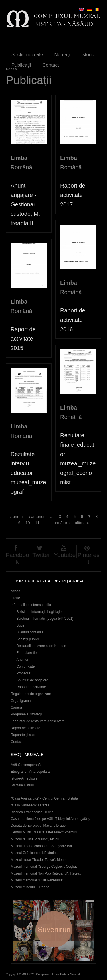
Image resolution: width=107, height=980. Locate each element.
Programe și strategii (27, 714)
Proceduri (24, 673)
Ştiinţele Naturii (22, 785)
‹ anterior (37, 517)
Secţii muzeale (27, 55)
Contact (51, 65)
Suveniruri (54, 930)
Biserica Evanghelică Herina (32, 812)
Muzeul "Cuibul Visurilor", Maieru (36, 839)
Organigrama (21, 701)
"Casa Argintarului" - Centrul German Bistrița (45, 798)
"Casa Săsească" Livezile (30, 805)
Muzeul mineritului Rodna (30, 887)
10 (28, 523)
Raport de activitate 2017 (73, 195)
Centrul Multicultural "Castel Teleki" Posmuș (44, 832)
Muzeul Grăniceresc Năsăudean (35, 853)
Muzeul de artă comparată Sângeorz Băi (42, 846)
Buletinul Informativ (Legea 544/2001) (45, 619)
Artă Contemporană (26, 765)
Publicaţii (21, 65)
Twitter (41, 555)
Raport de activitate (31, 687)
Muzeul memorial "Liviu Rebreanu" (37, 880)
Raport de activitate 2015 (23, 339)
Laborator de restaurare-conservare (38, 721)
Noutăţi (62, 55)
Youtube (65, 555)
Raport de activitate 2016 (73, 320)
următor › (62, 523)
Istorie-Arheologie (24, 778)
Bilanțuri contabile (30, 632)
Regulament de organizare (31, 694)
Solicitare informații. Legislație (39, 612)
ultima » (82, 523)
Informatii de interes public (31, 605)
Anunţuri (23, 660)
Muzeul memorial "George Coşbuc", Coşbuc (44, 867)
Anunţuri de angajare (32, 680)
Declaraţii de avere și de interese (42, 646)
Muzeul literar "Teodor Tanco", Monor (39, 860)
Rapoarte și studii (24, 735)
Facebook (17, 558)
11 (37, 523)
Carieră (16, 707)
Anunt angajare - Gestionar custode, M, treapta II (25, 204)
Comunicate (26, 666)
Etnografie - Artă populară (30, 772)
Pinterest (89, 558)
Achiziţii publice (28, 639)
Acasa (16, 591)
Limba (19, 158)
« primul (17, 517)
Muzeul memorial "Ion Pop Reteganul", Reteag (46, 873)
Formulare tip (27, 653)
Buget (21, 625)
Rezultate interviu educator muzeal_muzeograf (28, 473)
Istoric (87, 55)
